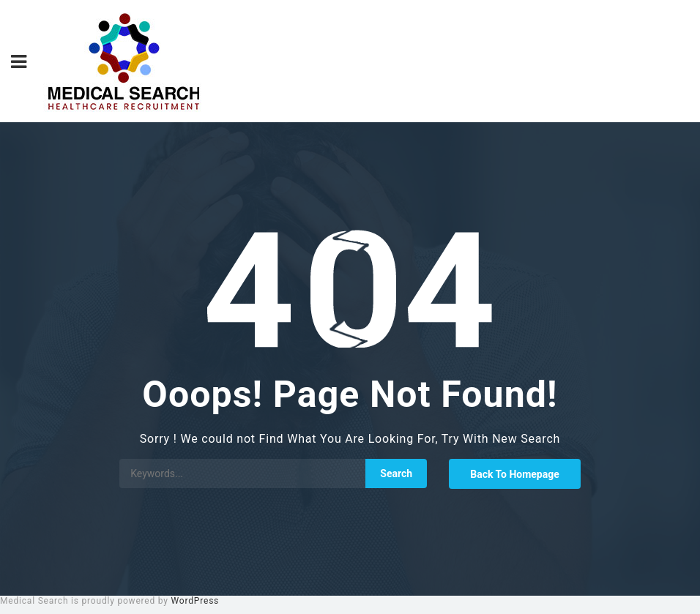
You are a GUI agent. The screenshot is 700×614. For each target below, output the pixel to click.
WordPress (196, 601)
